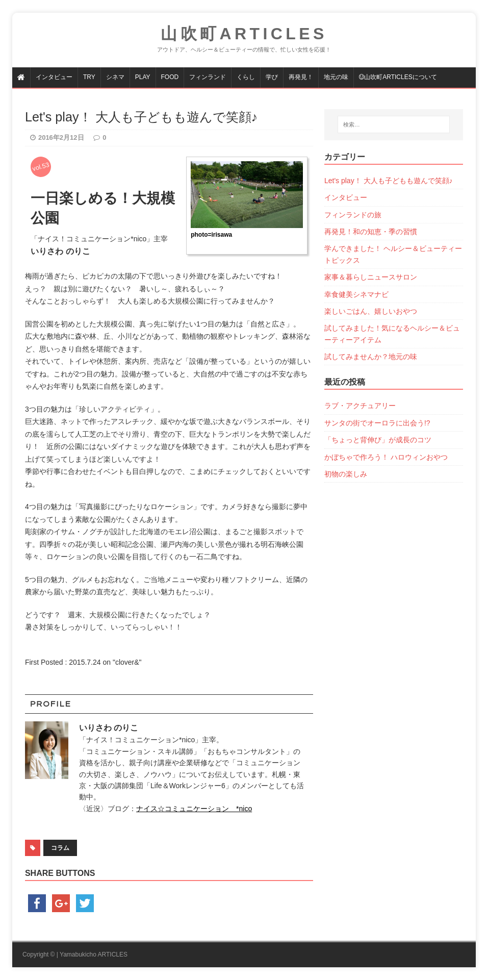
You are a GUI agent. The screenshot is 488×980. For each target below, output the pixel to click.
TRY (89, 77)
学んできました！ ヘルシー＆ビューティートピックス (393, 254)
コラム (60, 848)
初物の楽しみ (346, 474)
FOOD (170, 77)
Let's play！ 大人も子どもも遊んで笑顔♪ (389, 181)
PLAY (143, 77)
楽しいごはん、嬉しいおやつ (371, 311)
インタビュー (54, 77)
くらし (246, 77)
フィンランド (208, 77)
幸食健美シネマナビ (356, 294)
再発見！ (301, 77)
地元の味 (336, 77)
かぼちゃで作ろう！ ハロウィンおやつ (386, 457)
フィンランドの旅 (353, 215)
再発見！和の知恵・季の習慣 (371, 232)
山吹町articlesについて (398, 77)
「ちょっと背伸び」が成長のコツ (378, 440)
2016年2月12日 (61, 137)
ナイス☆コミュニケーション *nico (194, 809)
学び (272, 77)
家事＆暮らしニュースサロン (371, 277)
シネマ (115, 77)
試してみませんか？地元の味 (371, 357)
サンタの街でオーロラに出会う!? (377, 423)
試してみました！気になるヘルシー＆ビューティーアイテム (392, 334)
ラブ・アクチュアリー (360, 406)
